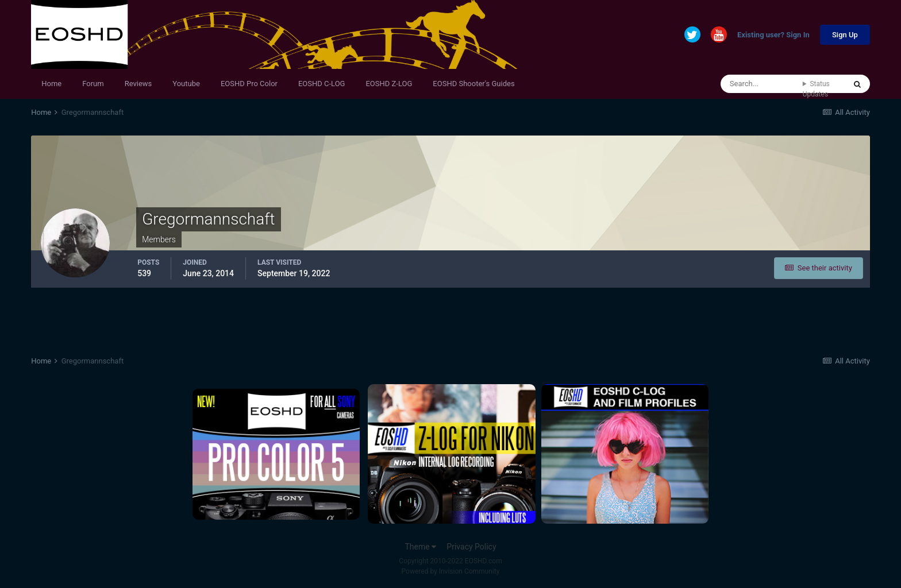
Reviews (138, 84)
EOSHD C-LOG (322, 84)
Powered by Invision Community (451, 571)
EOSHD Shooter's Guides (473, 84)
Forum (93, 84)
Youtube (186, 84)
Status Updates (816, 89)
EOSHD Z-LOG (389, 84)
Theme (420, 547)
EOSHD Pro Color (249, 84)
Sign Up (845, 35)
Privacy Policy (471, 547)
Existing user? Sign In (773, 35)
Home (51, 84)
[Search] (762, 84)
